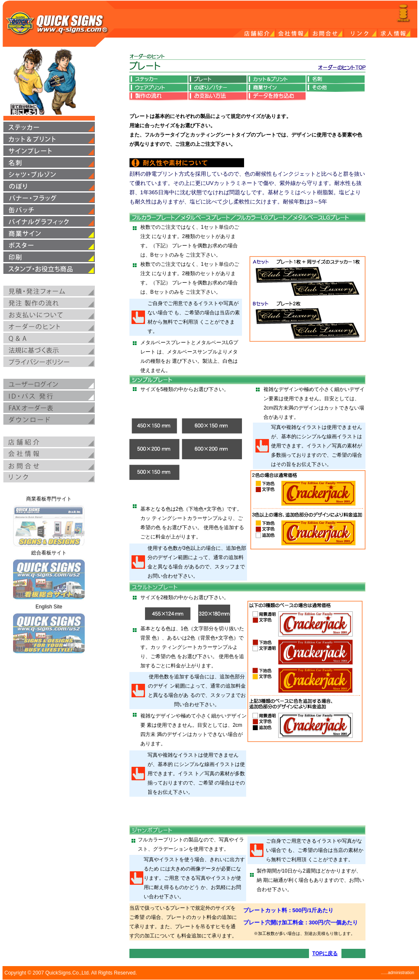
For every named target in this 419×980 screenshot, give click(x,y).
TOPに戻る (325, 953)
